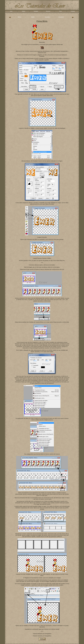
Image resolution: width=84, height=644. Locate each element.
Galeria (24, 11)
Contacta (73, 11)
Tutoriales (36, 11)
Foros (60, 11)
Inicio (11, 11)
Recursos (48, 11)
